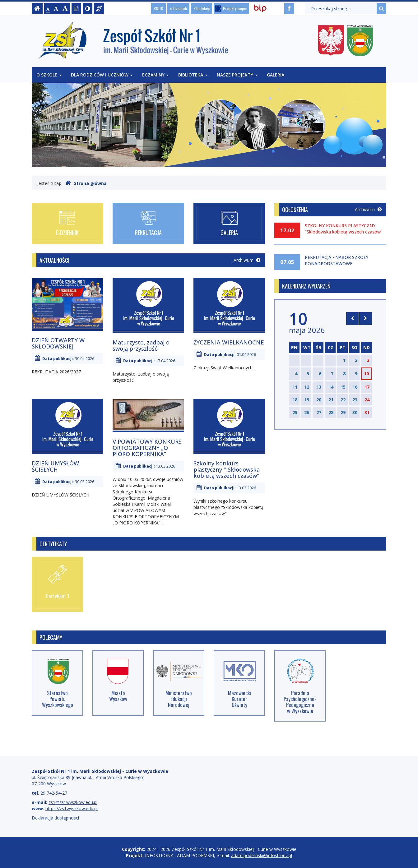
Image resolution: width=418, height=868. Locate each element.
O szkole (49, 75)
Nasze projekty (237, 75)
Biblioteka (193, 75)
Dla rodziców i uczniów (102, 75)
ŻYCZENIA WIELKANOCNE (229, 342)
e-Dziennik (178, 8)
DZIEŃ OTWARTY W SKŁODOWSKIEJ (58, 343)
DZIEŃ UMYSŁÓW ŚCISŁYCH (55, 466)
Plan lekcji (202, 8)
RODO (158, 8)
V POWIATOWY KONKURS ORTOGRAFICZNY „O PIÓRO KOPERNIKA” (147, 448)
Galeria (276, 75)
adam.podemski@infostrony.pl (262, 855)
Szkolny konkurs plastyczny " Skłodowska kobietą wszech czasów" (227, 469)
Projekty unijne (235, 8)
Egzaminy (156, 75)
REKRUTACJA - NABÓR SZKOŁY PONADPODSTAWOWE (337, 260)
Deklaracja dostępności (55, 818)
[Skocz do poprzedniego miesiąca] (352, 318)
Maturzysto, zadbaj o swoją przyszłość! (141, 345)
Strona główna (86, 183)
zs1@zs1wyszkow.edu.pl (73, 802)
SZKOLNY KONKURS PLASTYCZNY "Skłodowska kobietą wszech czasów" (344, 229)
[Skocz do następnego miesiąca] (365, 318)
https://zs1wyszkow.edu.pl (72, 808)
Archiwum (247, 260)
